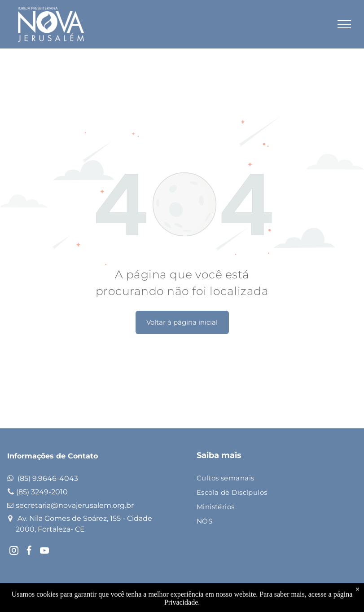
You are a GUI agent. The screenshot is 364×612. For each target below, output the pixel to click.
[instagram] (14, 552)
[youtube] (44, 552)
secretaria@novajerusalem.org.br (75, 505)
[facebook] (29, 552)
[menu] (344, 24)
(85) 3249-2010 (42, 492)
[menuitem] (270, 479)
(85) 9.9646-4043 (48, 478)
